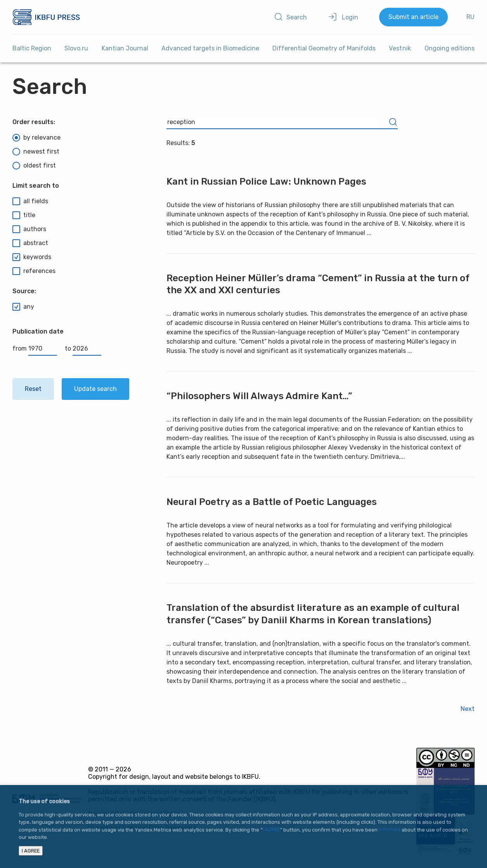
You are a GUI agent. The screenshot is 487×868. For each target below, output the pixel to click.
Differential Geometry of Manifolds (324, 48)
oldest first (34, 166)
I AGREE (271, 830)
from (35, 348)
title (24, 215)
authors (29, 229)
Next (468, 709)
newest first (36, 152)
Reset (33, 389)
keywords (32, 257)
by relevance (36, 138)
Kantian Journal (125, 48)
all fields (30, 201)
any (23, 307)
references (34, 271)
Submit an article (413, 17)
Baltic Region (32, 48)
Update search (95, 389)
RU (471, 17)
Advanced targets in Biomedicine (210, 48)
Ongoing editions (450, 48)
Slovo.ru (76, 48)
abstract (30, 243)
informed (390, 830)
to (83, 348)
